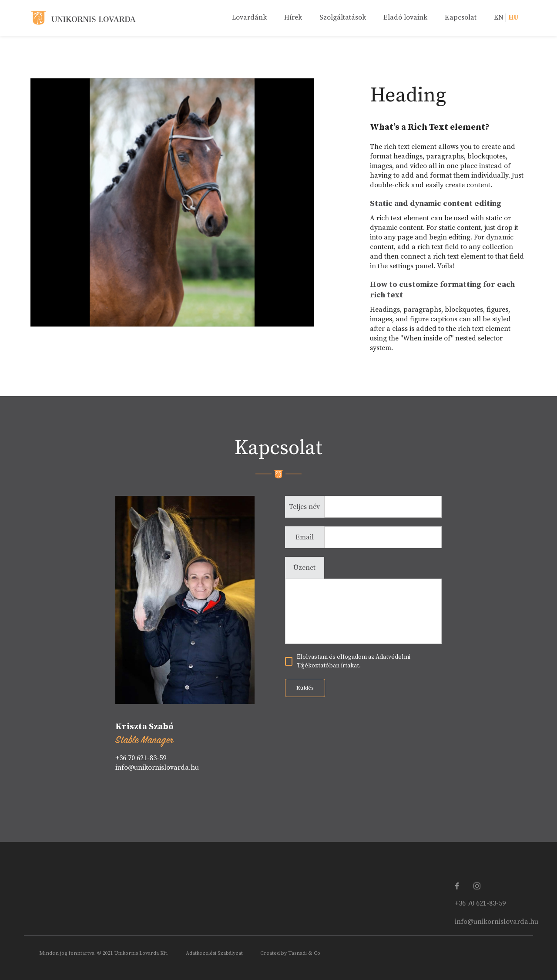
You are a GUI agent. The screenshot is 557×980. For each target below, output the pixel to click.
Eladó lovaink (405, 17)
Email (305, 537)
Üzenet (304, 568)
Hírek (293, 17)
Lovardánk (249, 17)
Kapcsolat (461, 17)
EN (499, 17)
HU (513, 17)
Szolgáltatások (343, 17)
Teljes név (304, 507)
